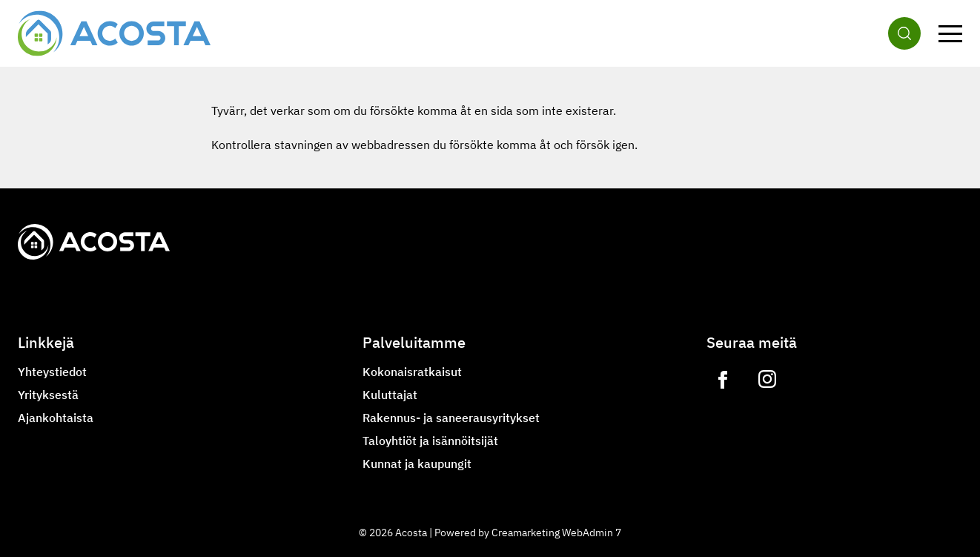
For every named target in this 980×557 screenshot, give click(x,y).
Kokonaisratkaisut (412, 372)
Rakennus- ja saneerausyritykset (451, 418)
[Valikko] (950, 33)
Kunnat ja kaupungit (417, 464)
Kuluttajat (390, 395)
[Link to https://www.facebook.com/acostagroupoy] (723, 380)
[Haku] (904, 33)
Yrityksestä (48, 395)
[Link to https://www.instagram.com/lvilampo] (767, 380)
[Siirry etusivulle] (114, 33)
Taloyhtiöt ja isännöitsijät (430, 441)
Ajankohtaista (56, 418)
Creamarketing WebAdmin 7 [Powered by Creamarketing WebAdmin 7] (556, 533)
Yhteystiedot (52, 372)
